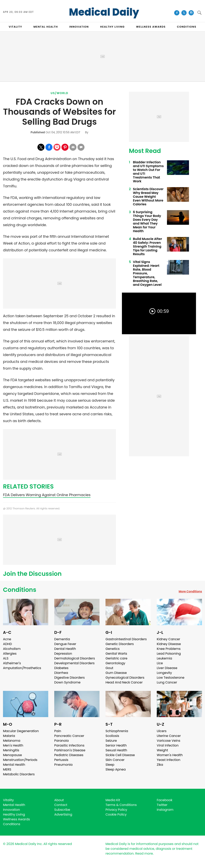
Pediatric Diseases (69, 755)
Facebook (165, 800)
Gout (109, 668)
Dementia (62, 639)
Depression (63, 654)
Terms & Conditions (121, 805)
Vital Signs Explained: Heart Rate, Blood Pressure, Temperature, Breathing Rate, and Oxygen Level (147, 273)
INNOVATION (79, 27)
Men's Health (13, 745)
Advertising (63, 814)
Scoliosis (112, 736)
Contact (61, 805)
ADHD (7, 644)
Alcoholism (12, 649)
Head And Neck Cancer (124, 682)
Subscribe (62, 810)
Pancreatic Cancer (69, 736)
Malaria (9, 736)
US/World (59, 93)
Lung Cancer (167, 682)
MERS (7, 769)
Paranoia (61, 741)
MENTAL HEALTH (46, 27)
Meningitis (11, 750)
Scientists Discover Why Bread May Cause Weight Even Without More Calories (148, 197)
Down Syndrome (67, 682)
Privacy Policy (116, 810)
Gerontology (115, 663)
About (59, 800)
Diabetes (61, 668)
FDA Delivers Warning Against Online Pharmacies (47, 495)
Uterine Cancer (169, 736)
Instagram (165, 810)
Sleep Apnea (116, 769)
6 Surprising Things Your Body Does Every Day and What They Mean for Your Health (147, 222)
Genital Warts (116, 654)
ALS (6, 658)
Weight (162, 750)
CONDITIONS (187, 27)
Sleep (110, 765)
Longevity (164, 673)
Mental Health (14, 765)
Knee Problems (169, 649)
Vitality (8, 800)
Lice (160, 663)
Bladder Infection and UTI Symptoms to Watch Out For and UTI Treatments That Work (148, 172)
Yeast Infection (169, 760)
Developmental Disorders (74, 663)
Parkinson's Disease (70, 750)
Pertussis (61, 760)
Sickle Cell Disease (120, 755)
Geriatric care (116, 658)
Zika (160, 765)
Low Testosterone (171, 678)
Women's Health (170, 755)
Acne (7, 639)
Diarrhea (61, 673)
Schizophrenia (117, 731)
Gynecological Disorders (125, 678)
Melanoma (12, 741)
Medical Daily (104, 12)
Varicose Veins (168, 741)
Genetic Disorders (120, 644)
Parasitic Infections (69, 745)
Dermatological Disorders (75, 658)
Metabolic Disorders (19, 774)
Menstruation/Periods (20, 760)
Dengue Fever (65, 644)
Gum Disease (116, 673)
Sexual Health (116, 750)
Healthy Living (14, 814)
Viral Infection (168, 745)
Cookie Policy (116, 814)
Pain (58, 731)
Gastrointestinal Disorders (126, 639)
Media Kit (113, 800)
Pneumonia (63, 765)
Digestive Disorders (69, 678)
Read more (144, 853)
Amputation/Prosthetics (22, 668)
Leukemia (164, 658)
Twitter (162, 805)
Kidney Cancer (168, 639)
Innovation (12, 810)
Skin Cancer (115, 760)
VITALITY (15, 27)
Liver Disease (167, 668)
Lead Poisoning (169, 654)
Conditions (20, 590)
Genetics (113, 649)
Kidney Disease (169, 644)
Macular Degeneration (21, 731)
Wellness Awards (151, 27)
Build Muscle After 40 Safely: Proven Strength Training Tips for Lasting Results (147, 246)
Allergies (10, 654)
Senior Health (116, 745)
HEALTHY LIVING (112, 27)
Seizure (111, 741)
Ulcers (162, 731)
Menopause (12, 755)
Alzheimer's (12, 663)
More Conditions (190, 591)
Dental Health (65, 649)
